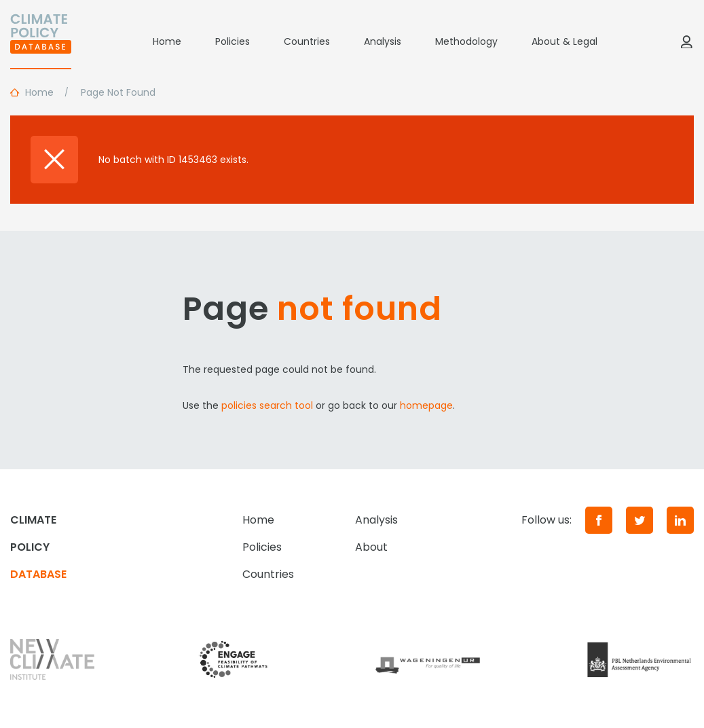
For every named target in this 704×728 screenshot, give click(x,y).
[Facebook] (599, 520)
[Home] (41, 41)
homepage (426, 405)
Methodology (466, 41)
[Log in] (686, 41)
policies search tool (267, 405)
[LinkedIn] (680, 520)
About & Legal (564, 41)
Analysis (383, 41)
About (371, 547)
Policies (233, 41)
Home (167, 41)
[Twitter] (640, 520)
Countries (307, 41)
